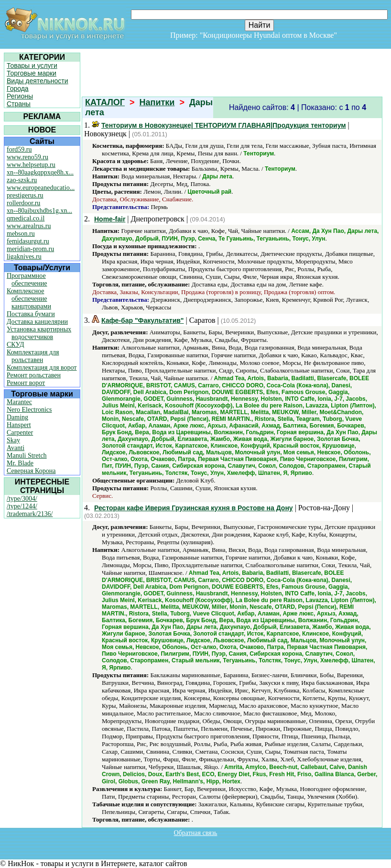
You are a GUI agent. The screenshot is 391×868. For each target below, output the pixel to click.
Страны (19, 104)
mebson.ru (21, 234)
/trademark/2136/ (30, 514)
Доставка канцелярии (37, 322)
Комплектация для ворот (42, 368)
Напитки (157, 102)
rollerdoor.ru (23, 203)
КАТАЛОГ (105, 102)
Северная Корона (31, 471)
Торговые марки (32, 73)
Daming (17, 417)
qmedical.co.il (26, 218)
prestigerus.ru (25, 195)
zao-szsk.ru (22, 180)
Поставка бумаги (31, 314)
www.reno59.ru (27, 157)
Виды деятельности (38, 81)
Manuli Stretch (27, 456)
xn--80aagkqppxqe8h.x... (40, 172)
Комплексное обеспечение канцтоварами (29, 299)
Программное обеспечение (27, 280)
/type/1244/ (22, 506)
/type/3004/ (22, 499)
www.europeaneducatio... (41, 188)
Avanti (16, 448)
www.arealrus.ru (29, 226)
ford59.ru (19, 149)
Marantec (19, 402)
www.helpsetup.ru (31, 165)
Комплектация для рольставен (33, 356)
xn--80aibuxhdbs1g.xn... (39, 211)
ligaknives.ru (24, 257)
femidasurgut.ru (28, 241)
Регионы (20, 96)
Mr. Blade (20, 463)
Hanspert (19, 425)
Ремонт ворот (26, 383)
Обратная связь (196, 833)
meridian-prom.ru (30, 249)
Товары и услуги (32, 66)
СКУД (15, 345)
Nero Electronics (29, 410)
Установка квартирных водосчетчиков (39, 333)
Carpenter (20, 433)
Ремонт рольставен (34, 375)
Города (18, 88)
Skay (13, 440)
